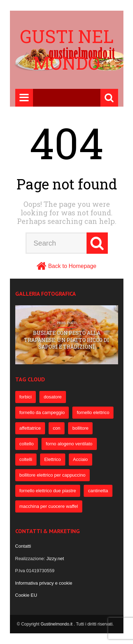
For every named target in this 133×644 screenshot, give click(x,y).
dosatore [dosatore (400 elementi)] (53, 397)
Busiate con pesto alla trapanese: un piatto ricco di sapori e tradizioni (67, 340)
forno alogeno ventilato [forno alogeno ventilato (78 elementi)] (69, 444)
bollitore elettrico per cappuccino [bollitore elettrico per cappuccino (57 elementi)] (52, 475)
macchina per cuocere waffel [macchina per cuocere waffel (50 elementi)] (49, 506)
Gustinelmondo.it (57, 624)
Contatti (23, 546)
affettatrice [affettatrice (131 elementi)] (30, 428)
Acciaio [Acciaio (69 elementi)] (81, 459)
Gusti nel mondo (67, 50)
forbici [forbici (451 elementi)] (26, 397)
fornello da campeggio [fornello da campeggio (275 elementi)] (42, 412)
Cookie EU (26, 595)
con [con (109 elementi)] (57, 428)
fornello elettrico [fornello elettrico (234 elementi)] (93, 412)
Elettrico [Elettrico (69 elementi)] (53, 459)
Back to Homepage (72, 266)
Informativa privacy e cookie (44, 583)
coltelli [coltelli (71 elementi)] (26, 459)
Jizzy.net (55, 559)
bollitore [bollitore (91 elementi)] (81, 428)
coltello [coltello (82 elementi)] (27, 444)
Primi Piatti (67, 323)
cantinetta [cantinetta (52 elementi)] (98, 491)
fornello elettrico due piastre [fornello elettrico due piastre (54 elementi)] (48, 491)
